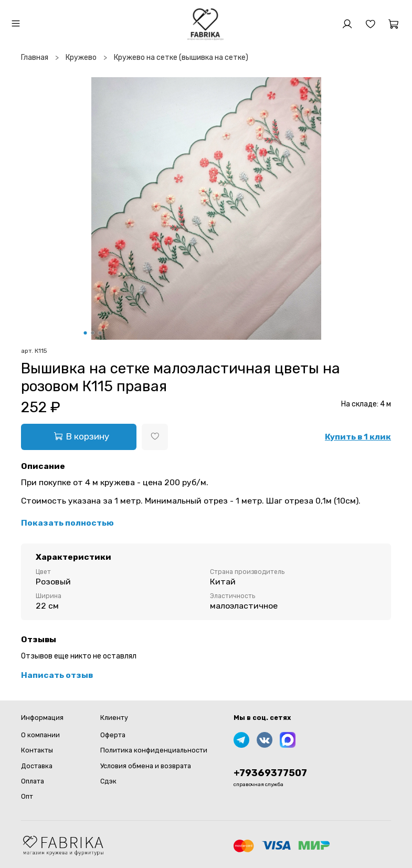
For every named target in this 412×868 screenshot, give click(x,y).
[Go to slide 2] (92, 333)
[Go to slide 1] (85, 333)
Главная (35, 57)
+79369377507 (270, 773)
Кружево (81, 57)
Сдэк (108, 781)
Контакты (37, 750)
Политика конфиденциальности (154, 750)
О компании (40, 735)
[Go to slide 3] (100, 333)
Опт (27, 796)
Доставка (37, 766)
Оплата (33, 781)
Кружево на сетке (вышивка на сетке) (181, 57)
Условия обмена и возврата (146, 766)
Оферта (113, 735)
